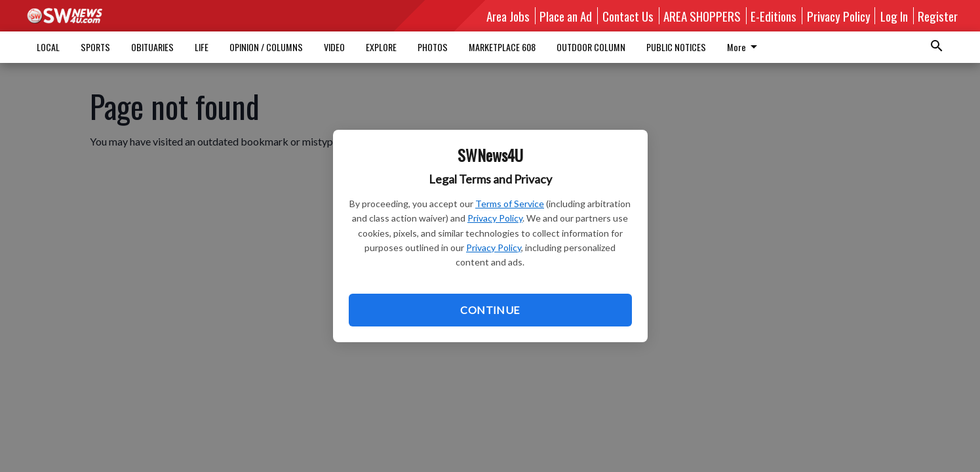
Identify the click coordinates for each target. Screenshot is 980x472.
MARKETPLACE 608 (502, 47)
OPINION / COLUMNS (266, 47)
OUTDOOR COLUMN (591, 47)
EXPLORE (381, 47)
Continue (490, 310)
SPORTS (95, 47)
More (744, 47)
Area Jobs (508, 16)
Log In (894, 16)
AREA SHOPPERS (702, 16)
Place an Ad (566, 16)
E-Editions (774, 16)
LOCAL (48, 47)
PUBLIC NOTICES (676, 47)
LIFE (202, 47)
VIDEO (334, 47)
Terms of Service (510, 204)
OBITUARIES (152, 47)
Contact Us (628, 16)
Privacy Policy (495, 218)
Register (938, 16)
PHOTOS (433, 47)
